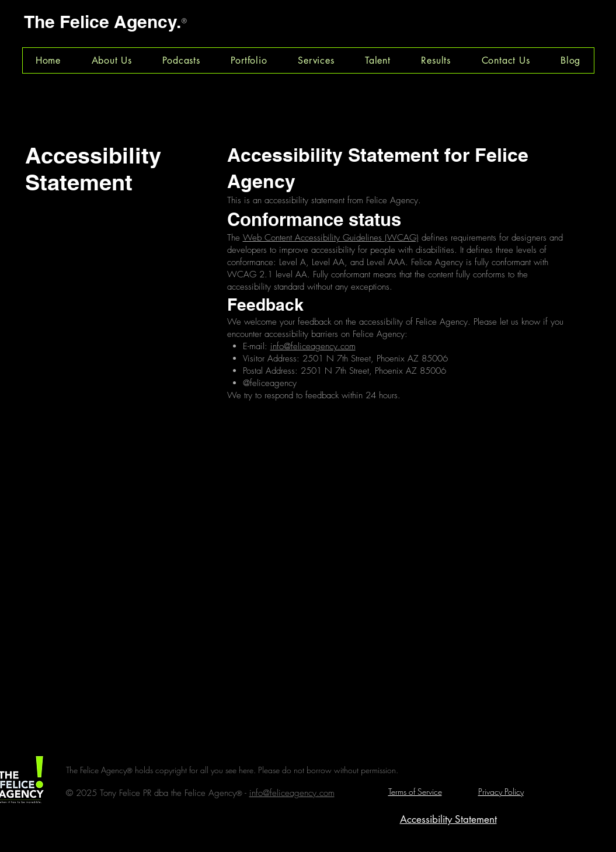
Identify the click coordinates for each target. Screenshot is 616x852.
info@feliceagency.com (313, 346)
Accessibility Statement (448, 819)
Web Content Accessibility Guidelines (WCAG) (331, 238)
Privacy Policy (501, 792)
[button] (181, 60)
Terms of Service (415, 792)
